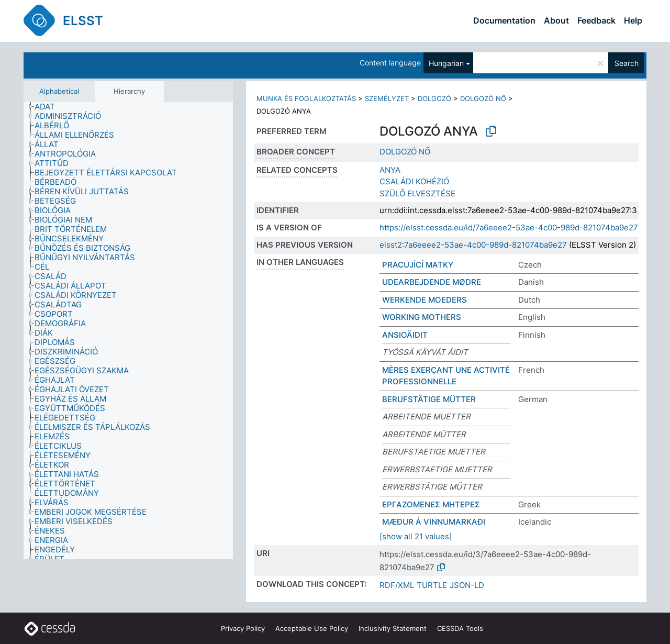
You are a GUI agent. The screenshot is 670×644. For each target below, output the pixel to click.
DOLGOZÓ (434, 98)
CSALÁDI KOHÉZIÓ (414, 181)
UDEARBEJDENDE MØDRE (432, 282)
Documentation (504, 20)
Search (627, 63)
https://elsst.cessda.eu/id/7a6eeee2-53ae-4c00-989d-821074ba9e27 (509, 227)
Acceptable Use (312, 628)
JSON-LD (467, 585)
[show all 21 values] (416, 536)
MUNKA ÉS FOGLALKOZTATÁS (306, 98)
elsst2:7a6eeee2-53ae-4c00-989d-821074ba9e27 (473, 245)
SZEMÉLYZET (387, 98)
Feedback (596, 20)
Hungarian (446, 63)
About (556, 20)
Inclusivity (393, 628)
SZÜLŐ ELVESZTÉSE (417, 193)
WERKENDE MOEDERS (425, 300)
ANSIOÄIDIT (405, 335)
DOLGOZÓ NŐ (483, 98)
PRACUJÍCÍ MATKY (418, 265)
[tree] (128, 331)
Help (633, 20)
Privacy (243, 628)
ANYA (390, 170)
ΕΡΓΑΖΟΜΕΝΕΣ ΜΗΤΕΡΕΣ (431, 504)
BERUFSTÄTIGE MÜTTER (429, 399)
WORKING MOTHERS (422, 317)
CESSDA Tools (460, 628)
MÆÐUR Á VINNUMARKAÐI (434, 522)
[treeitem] (49, 107)
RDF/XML (397, 585)
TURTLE (432, 585)
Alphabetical (59, 91)
